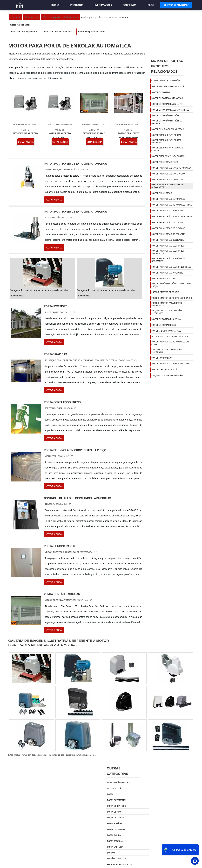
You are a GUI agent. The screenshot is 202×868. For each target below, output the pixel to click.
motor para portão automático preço (172, 205)
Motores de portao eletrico (166, 331)
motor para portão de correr (91, 32)
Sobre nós (130, 5)
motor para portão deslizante (168, 240)
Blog (151, 5)
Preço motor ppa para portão (167, 375)
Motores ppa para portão (165, 370)
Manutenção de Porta (119, 783)
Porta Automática (117, 800)
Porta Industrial (116, 829)
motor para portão (162, 193)
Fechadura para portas (120, 865)
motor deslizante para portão (168, 129)
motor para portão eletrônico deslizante (168, 260)
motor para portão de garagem (168, 234)
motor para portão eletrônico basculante (168, 252)
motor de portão (161, 92)
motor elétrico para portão (166, 135)
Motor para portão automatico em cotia (170, 343)
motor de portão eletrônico (167, 116)
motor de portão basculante (167, 104)
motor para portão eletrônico (168, 246)
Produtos (77, 5)
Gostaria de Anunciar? (176, 5)
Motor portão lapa (162, 358)
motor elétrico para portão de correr (168, 149)
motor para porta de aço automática (171, 168)
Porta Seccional (116, 841)
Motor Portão (115, 788)
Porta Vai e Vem (115, 847)
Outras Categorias (118, 771)
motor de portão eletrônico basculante (167, 122)
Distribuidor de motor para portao (170, 337)
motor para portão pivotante (24, 32)
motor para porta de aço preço (168, 174)
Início (55, 5)
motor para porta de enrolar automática (167, 186)
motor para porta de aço (165, 162)
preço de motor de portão (165, 292)
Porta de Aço (114, 812)
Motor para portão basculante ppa (170, 364)
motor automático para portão (168, 86)
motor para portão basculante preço (172, 217)
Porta (110, 794)
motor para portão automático (58, 32)
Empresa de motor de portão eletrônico (167, 351)
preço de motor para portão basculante (167, 304)
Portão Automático (118, 859)
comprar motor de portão (166, 81)
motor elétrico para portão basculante (166, 141)
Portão (111, 853)
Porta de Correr (116, 818)
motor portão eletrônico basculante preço (172, 285)
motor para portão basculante (168, 211)
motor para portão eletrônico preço (171, 267)
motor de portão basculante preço (170, 110)
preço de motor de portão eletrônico (172, 298)
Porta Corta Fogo (117, 806)
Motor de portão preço (164, 325)
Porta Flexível (115, 824)
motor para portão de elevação (168, 228)
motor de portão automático (167, 98)
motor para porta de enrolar (167, 180)
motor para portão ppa (164, 279)
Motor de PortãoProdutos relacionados (167, 66)
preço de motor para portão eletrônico (167, 312)
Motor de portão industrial (167, 319)
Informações (103, 5)
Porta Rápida (114, 835)
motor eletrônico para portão (168, 156)
